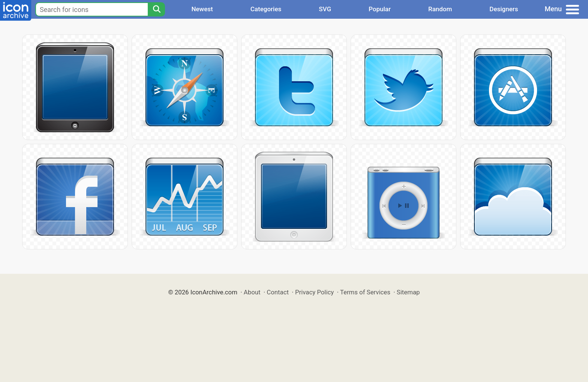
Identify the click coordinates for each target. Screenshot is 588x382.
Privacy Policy (314, 292)
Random (440, 9)
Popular (380, 9)
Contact (278, 292)
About (252, 292)
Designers (504, 9)
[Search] (156, 9)
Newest (202, 9)
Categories (266, 9)
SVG (325, 9)
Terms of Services (365, 292)
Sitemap (408, 292)
